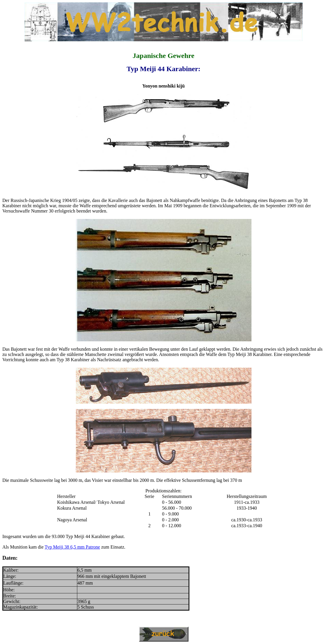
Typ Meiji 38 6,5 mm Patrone (72, 547)
